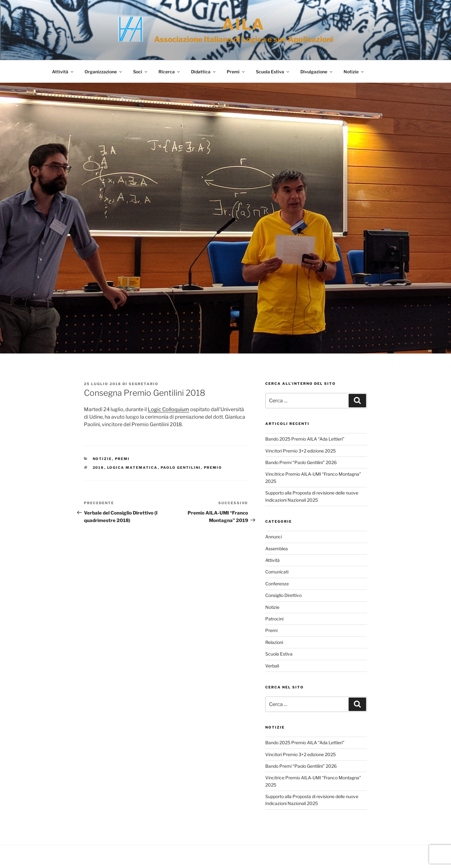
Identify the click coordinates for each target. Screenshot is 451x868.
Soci (141, 72)
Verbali (272, 666)
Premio (213, 468)
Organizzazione (104, 72)
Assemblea (277, 549)
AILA (243, 24)
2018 (98, 468)
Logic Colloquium (168, 409)
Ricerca (170, 72)
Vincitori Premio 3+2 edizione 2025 (301, 451)
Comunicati (277, 572)
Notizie (354, 72)
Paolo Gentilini (181, 468)
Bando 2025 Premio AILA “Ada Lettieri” (305, 439)
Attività (63, 72)
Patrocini (274, 619)
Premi (236, 72)
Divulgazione (317, 72)
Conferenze (277, 584)
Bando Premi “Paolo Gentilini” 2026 (301, 462)
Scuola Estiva (273, 72)
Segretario (144, 384)
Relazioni (274, 642)
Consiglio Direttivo (283, 595)
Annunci (274, 537)
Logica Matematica (132, 468)
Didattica (204, 72)
